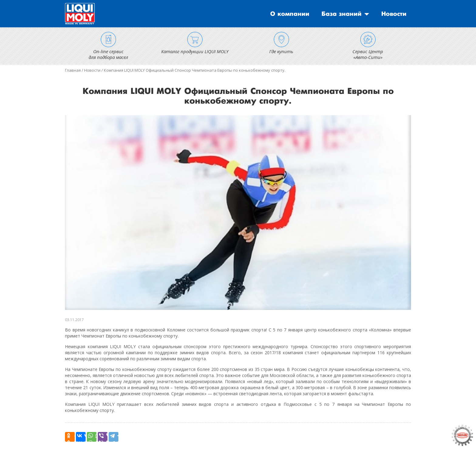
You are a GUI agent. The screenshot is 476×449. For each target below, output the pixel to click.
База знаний (342, 14)
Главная (73, 70)
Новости (394, 14)
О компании (290, 14)
